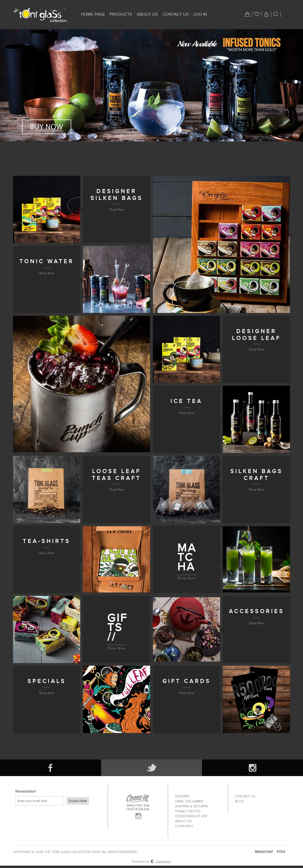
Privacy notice (188, 811)
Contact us (245, 796)
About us (183, 821)
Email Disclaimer (189, 801)
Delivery (183, 796)
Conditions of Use (191, 816)
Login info (184, 826)
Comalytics (161, 861)
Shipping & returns (192, 806)
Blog (240, 801)
